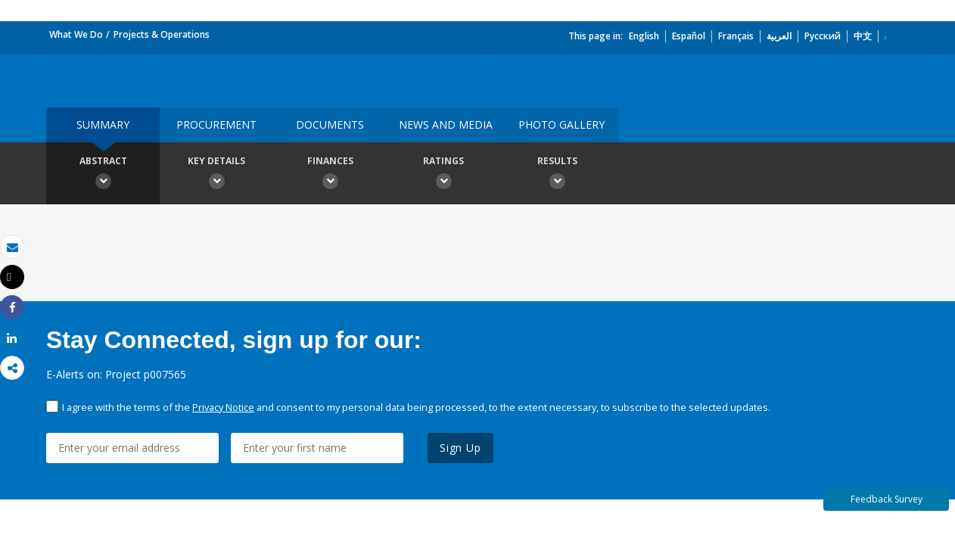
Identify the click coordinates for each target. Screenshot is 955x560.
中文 (863, 36)
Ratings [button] (443, 175)
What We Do (76, 34)
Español (689, 36)
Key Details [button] (216, 175)
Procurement (216, 124)
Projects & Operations (162, 34)
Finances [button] (330, 175)
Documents (330, 124)
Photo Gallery (561, 124)
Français (736, 36)
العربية (779, 36)
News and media (446, 124)
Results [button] (557, 175)
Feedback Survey (887, 499)
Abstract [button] (103, 175)
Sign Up (460, 448)
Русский (823, 36)
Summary (103, 124)
